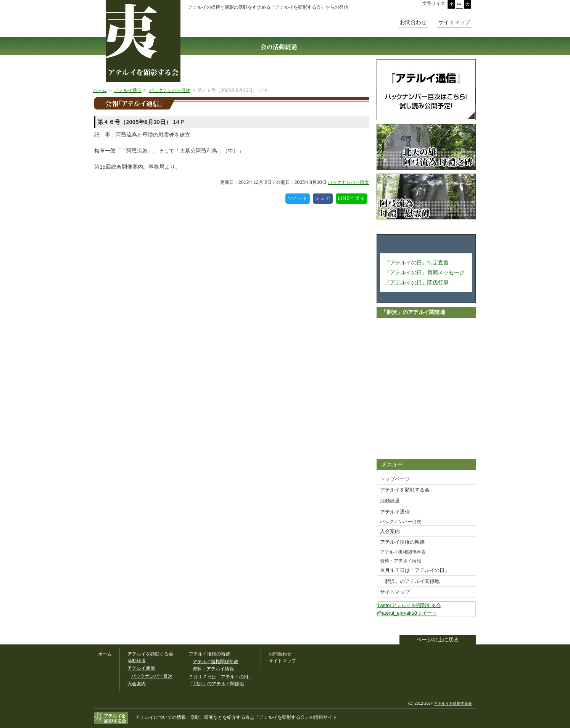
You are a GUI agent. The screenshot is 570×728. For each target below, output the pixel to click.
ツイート (299, 197)
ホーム (105, 654)
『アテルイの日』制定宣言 (417, 263)
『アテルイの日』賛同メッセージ (425, 272)
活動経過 (390, 501)
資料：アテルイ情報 (401, 561)
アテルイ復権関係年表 (403, 552)
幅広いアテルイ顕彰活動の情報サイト (143, 41)
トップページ (395, 479)
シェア (324, 197)
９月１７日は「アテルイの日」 (415, 570)
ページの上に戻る (438, 640)
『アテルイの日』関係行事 (417, 282)
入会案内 (390, 531)
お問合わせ (413, 22)
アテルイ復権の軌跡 (402, 542)
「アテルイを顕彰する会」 (277, 717)
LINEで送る (353, 197)
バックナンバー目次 (348, 182)
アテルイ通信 (395, 512)
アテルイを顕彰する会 (405, 490)
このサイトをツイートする (470, 627)
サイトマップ (395, 592)
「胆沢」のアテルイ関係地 (410, 581)
